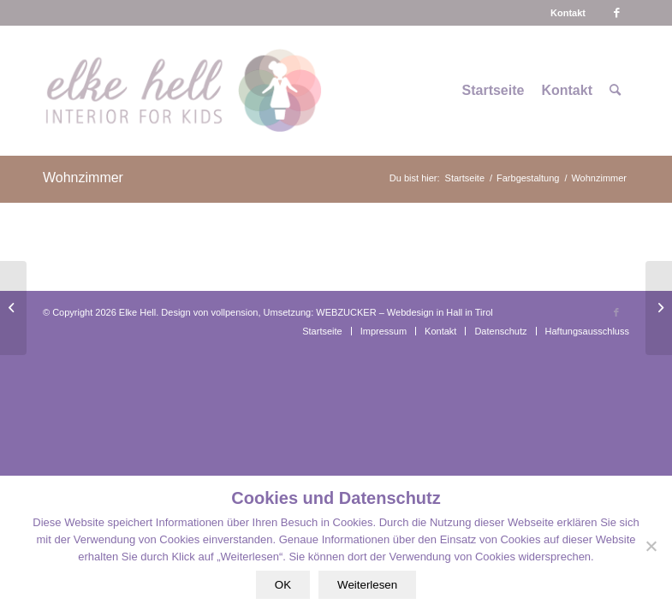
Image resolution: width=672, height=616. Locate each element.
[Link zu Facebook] (616, 13)
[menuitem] (568, 13)
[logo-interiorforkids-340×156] (183, 91)
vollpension (234, 312)
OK (283, 585)
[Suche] (615, 91)
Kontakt (568, 13)
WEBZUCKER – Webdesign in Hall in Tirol (404, 312)
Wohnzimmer (83, 178)
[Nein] (651, 546)
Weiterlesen (367, 585)
